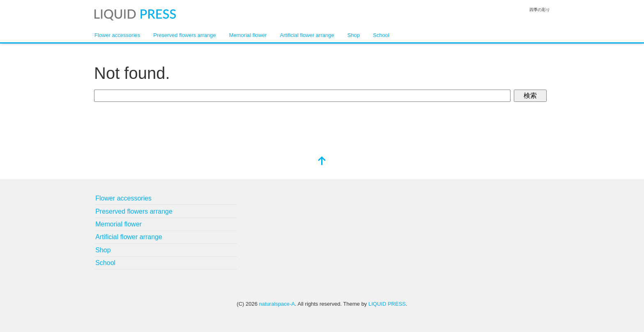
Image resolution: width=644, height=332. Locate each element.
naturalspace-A (277, 304)
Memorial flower (248, 35)
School (381, 35)
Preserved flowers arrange (184, 35)
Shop (354, 35)
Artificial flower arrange (307, 35)
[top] (322, 162)
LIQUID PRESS (387, 304)
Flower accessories (117, 35)
